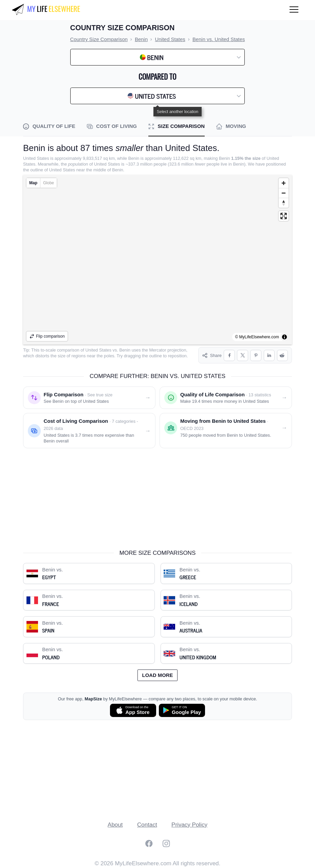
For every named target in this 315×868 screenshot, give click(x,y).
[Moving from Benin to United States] (226, 431)
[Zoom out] (284, 193)
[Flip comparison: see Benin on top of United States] (89, 398)
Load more (158, 675)
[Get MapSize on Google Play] (182, 710)
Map (33, 183)
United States (99, 350)
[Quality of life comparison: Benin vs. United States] (226, 398)
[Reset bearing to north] (284, 203)
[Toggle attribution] (284, 337)
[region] (157, 260)
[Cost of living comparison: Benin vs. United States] (89, 431)
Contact (147, 825)
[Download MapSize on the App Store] (133, 710)
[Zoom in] (284, 183)
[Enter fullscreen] (284, 216)
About (115, 825)
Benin (125, 350)
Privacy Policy (189, 825)
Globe (49, 183)
